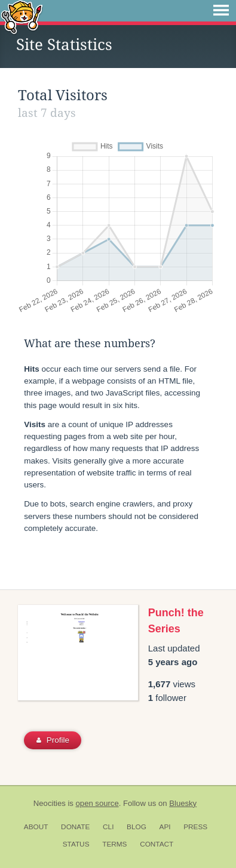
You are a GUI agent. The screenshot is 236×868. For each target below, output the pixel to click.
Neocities (50, 803)
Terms (114, 844)
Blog (137, 827)
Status (76, 844)
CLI (108, 827)
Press (195, 827)
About (36, 827)
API (165, 827)
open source (97, 803)
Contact (157, 844)
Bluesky (183, 803)
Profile (53, 740)
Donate (75, 827)
